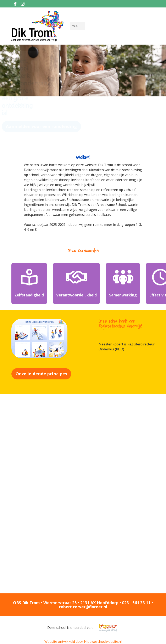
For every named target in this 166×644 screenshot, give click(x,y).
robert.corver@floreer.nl (83, 607)
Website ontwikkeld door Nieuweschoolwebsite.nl (83, 642)
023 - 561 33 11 (136, 603)
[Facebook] (15, 4)
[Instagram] (23, 4)
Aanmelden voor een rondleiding (50, 126)
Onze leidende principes (41, 374)
